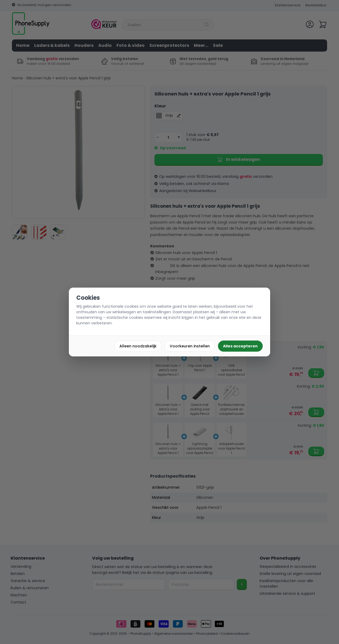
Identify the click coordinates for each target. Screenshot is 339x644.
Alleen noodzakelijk (138, 346)
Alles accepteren (240, 346)
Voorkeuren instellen (190, 346)
